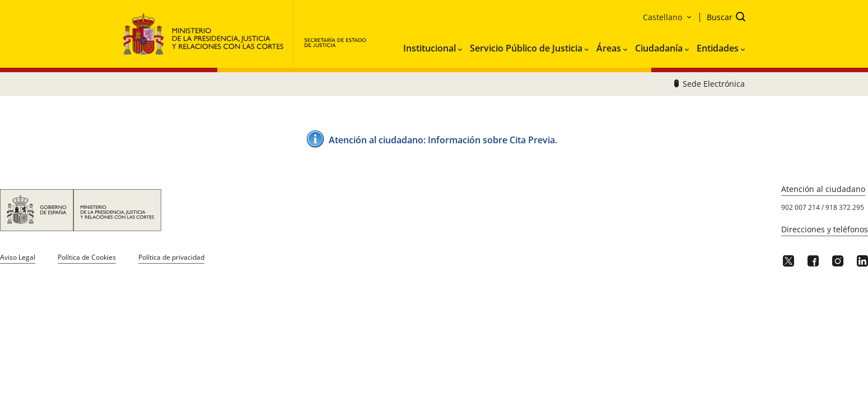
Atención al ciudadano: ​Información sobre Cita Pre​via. (443, 140)
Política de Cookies (87, 257)
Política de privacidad (171, 257)
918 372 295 (845, 207)
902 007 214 (801, 207)
